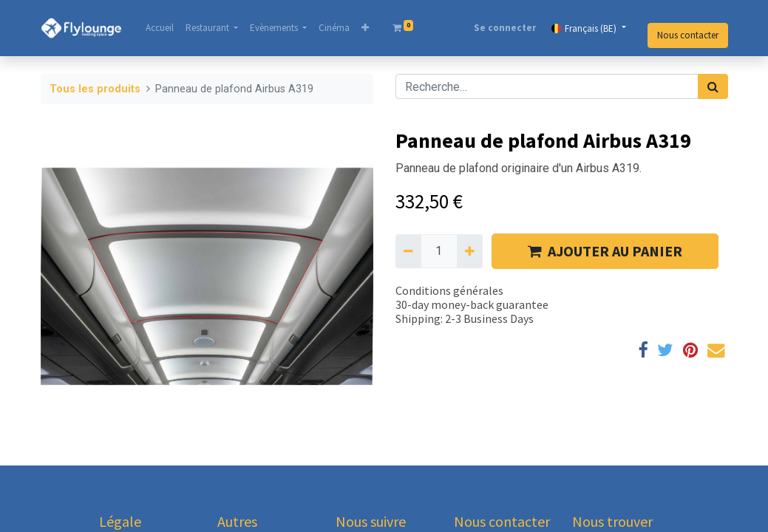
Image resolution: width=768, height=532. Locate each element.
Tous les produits (95, 89)
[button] (365, 28)
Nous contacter (688, 35)
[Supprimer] (408, 251)
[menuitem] (160, 28)
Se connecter (505, 28)
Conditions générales (449, 290)
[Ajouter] (470, 251)
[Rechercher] (713, 86)
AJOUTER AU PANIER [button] (605, 251)
